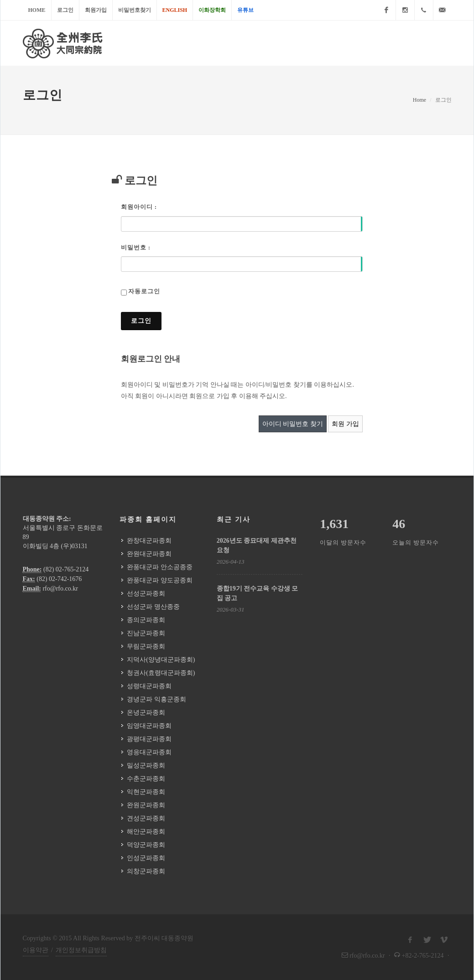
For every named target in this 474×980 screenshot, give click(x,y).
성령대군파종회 (149, 686)
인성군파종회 (146, 858)
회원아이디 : (139, 207)
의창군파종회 (146, 871)
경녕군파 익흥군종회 (156, 699)
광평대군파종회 (149, 739)
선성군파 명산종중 (153, 607)
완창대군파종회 (149, 541)
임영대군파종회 (149, 726)
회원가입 (96, 10)
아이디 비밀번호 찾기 (293, 424)
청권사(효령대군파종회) (161, 673)
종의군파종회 (146, 620)
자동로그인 (144, 291)
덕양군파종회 (146, 845)
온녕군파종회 (146, 713)
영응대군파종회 (149, 752)
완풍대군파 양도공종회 (160, 580)
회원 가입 (345, 424)
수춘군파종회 (146, 779)
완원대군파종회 (149, 554)
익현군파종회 (146, 792)
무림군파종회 (146, 646)
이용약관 (36, 950)
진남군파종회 (146, 633)
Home (37, 10)
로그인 (65, 10)
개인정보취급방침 (81, 950)
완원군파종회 (146, 805)
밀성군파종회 (146, 765)
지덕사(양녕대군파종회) (161, 660)
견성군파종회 (146, 818)
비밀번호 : (136, 247)
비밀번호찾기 (135, 10)
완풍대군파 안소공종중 (160, 567)
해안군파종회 (146, 832)
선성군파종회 (146, 594)
